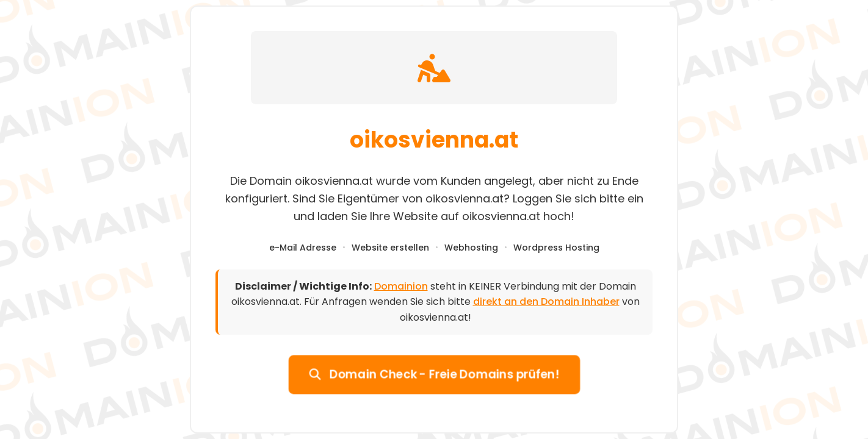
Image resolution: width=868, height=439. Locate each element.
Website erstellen (390, 248)
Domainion (401, 286)
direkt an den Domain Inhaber (546, 302)
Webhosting (471, 248)
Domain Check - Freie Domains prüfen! (434, 374)
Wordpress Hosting (556, 248)
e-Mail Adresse (303, 248)
